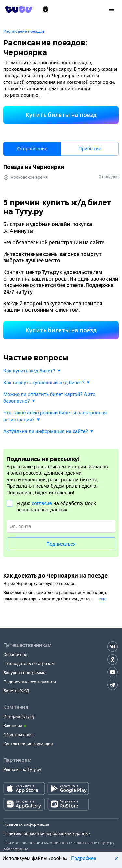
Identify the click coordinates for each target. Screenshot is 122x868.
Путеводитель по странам (29, 664)
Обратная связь (19, 735)
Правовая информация (26, 824)
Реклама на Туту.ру (22, 769)
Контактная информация (28, 744)
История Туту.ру (19, 717)
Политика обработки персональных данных (47, 833)
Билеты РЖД (16, 691)
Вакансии (13, 726)
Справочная (15, 654)
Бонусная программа (24, 673)
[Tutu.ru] (21, 9)
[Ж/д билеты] (46, 10)
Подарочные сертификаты (30, 682)
